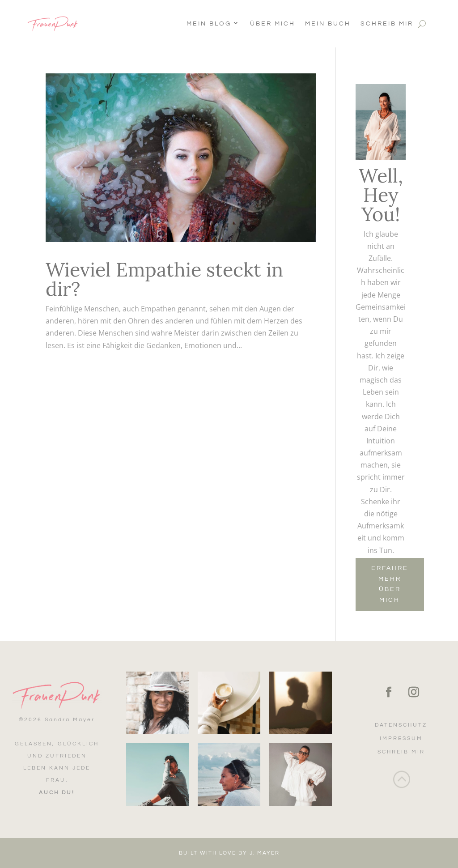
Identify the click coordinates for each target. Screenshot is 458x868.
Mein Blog (209, 24)
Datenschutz (401, 725)
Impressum (401, 738)
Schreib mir (387, 24)
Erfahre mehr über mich (390, 584)
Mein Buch (328, 24)
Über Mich (273, 24)
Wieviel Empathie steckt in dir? (164, 279)
